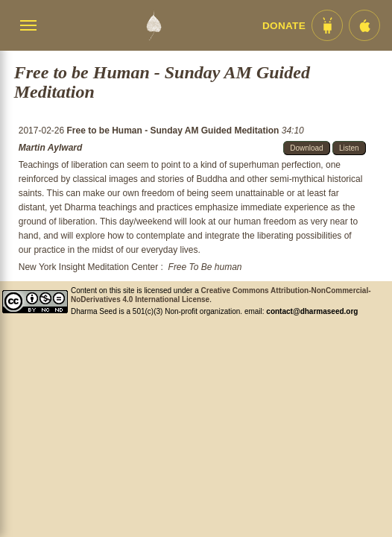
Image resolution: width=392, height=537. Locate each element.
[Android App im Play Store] (327, 25)
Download (306, 148)
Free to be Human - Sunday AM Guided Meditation (174, 131)
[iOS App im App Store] (364, 25)
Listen (349, 148)
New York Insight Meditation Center (88, 267)
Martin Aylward (51, 148)
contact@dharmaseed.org (312, 311)
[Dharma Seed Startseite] (154, 25)
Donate (284, 26)
